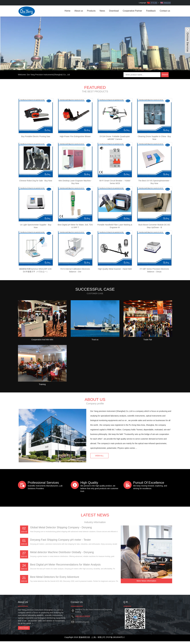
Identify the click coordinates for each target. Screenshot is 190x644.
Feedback (151, 11)
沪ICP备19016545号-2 (115, 640)
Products (91, 11)
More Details (24, 630)
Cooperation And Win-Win (42, 342)
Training (42, 387)
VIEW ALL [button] (100, 458)
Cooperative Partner (132, 11)
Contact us (165, 11)
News (102, 11)
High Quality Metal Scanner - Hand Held (115, 271)
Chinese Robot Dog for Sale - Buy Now (36, 182)
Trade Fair (148, 342)
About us (79, 11)
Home (67, 11)
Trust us (95, 342)
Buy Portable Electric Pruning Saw (36, 137)
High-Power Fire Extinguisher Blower (75, 137)
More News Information (146, 583)
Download (114, 11)
